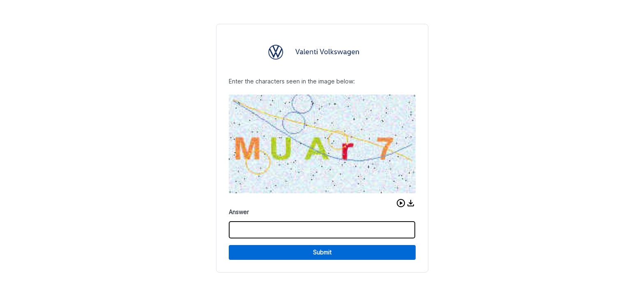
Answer (239, 212)
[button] (401, 203)
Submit (322, 252)
